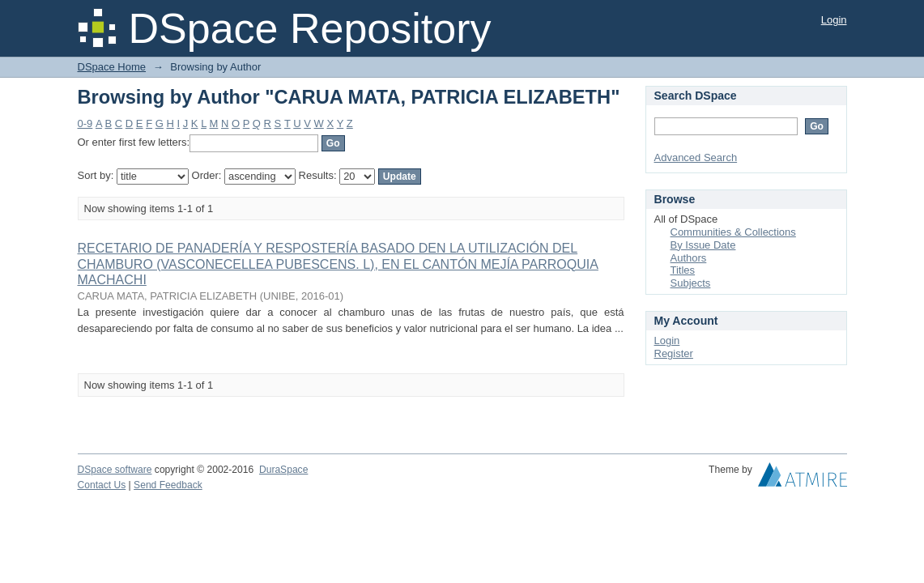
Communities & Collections (733, 232)
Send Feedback (168, 485)
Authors (689, 258)
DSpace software (115, 470)
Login (834, 20)
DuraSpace (283, 470)
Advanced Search (696, 157)
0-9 (85, 123)
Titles (683, 270)
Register (674, 353)
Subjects (691, 283)
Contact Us (102, 485)
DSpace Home (112, 67)
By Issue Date (703, 245)
